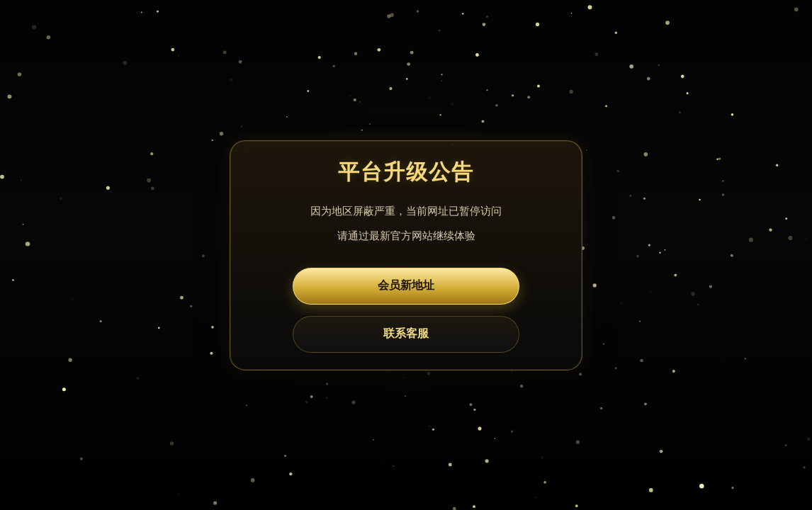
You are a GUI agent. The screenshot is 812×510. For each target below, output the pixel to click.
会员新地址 (406, 285)
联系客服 (406, 333)
